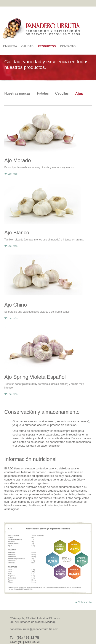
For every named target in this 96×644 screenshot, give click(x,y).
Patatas (43, 93)
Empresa (10, 46)
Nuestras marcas (17, 93)
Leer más (13, 174)
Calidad (27, 46)
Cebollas (62, 93)
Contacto (68, 46)
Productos (47, 46)
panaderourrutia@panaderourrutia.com (34, 629)
